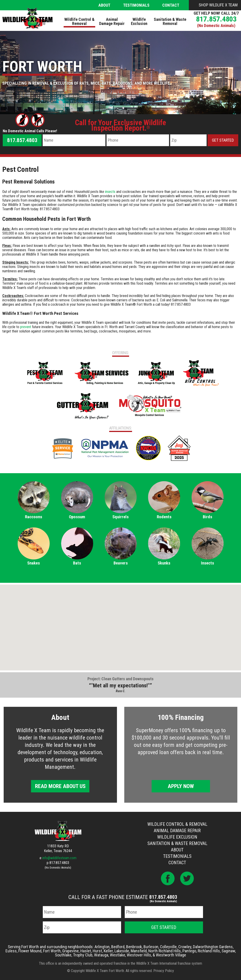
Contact (171, 5)
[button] (121, 623)
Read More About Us (60, 786)
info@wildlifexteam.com (59, 858)
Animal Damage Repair (177, 831)
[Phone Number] (138, 140)
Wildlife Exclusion (177, 837)
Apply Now (181, 786)
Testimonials (136, 5)
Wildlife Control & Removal (177, 824)
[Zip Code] (188, 140)
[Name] (74, 140)
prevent (26, 327)
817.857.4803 (216, 19)
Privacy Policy (164, 971)
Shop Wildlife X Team (218, 5)
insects (110, 192)
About (104, 5)
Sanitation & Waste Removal (177, 843)
